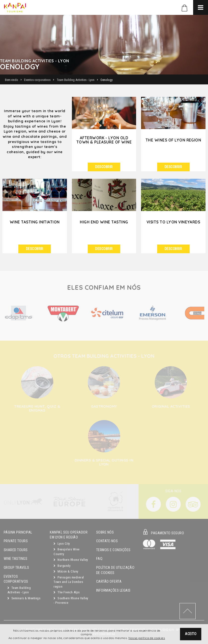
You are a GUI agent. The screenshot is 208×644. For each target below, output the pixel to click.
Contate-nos (107, 541)
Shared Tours (16, 550)
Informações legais (113, 590)
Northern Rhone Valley (71, 560)
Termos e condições (113, 550)
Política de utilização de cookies (115, 570)
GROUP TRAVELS (16, 568)
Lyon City (62, 544)
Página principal (18, 532)
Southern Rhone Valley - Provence (71, 601)
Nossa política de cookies (147, 638)
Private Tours (16, 541)
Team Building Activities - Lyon (19, 590)
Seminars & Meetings (24, 598)
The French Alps (67, 592)
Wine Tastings (15, 559)
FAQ (99, 559)
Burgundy (62, 566)
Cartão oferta (109, 582)
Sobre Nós (105, 532)
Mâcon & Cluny (66, 571)
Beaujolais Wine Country (66, 552)
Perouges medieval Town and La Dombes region (69, 582)
